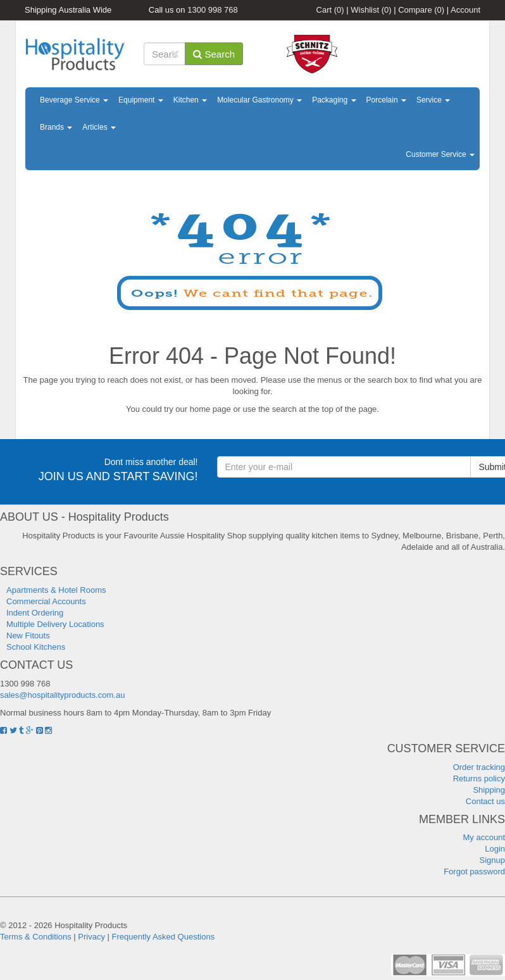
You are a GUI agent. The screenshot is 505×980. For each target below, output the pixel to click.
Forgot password (474, 871)
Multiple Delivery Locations (55, 624)
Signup (492, 860)
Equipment (141, 100)
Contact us (485, 801)
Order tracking (479, 767)
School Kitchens (36, 647)
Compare (421, 10)
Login (495, 849)
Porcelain (386, 100)
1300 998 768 (213, 10)
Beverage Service (74, 100)
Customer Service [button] (440, 154)
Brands (56, 127)
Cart (330, 10)
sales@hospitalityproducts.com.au (62, 695)
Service (433, 100)
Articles (99, 127)
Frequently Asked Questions (164, 937)
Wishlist (371, 10)
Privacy (91, 937)
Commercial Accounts (46, 601)
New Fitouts (28, 636)
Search (214, 54)
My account (484, 837)
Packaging (334, 100)
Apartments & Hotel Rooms (56, 590)
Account (465, 10)
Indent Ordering (35, 613)
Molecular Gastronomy (259, 100)
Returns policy (479, 778)
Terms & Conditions (36, 937)
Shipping (489, 790)
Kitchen (190, 100)
